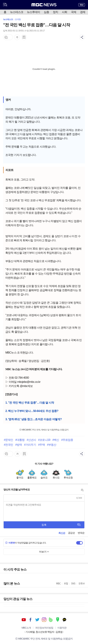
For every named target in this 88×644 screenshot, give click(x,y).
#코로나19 (44, 440)
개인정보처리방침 (44, 628)
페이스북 (31, 620)
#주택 (41, 445)
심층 (46, 12)
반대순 (81, 533)
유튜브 (24, 620)
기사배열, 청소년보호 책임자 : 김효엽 (44, 632)
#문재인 (8, 440)
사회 (65, 12)
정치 (55, 12)
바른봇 (10, 543)
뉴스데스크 (17, 12)
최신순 (62, 533)
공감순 (71, 533)
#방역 (19, 445)
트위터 (37, 620)
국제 (74, 12)
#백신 (56, 440)
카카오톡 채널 (64, 620)
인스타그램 (44, 620)
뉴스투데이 (33, 12)
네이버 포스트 (58, 620)
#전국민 (8, 445)
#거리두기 (30, 445)
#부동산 (52, 445)
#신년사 (31, 440)
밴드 (51, 620)
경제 (83, 12)
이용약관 (62, 628)
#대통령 (20, 440)
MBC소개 (26, 628)
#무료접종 (67, 440)
